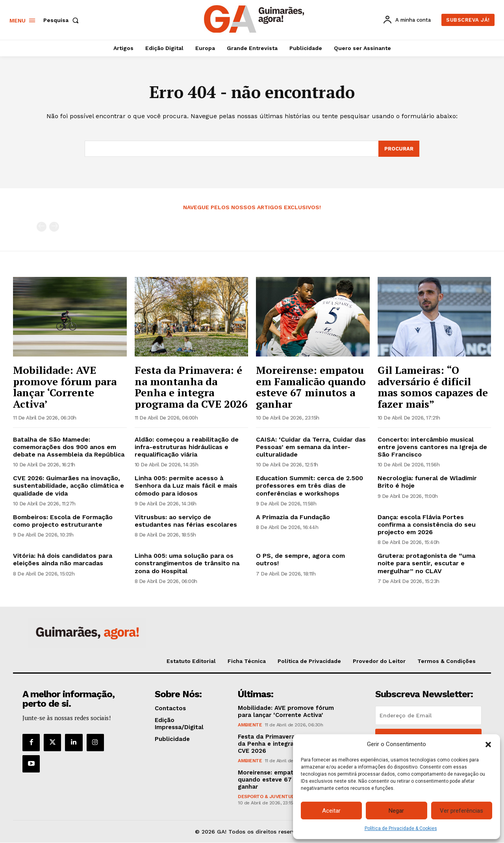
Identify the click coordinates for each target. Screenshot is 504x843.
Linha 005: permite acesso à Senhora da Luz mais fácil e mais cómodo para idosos (186, 486)
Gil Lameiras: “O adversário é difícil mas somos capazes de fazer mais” (433, 387)
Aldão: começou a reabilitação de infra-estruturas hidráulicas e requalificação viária (187, 447)
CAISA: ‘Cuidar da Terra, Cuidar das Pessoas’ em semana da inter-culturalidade (311, 447)
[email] (428, 715)
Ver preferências (461, 811)
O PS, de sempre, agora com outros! (300, 560)
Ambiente (250, 725)
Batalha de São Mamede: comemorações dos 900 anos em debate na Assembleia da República (69, 447)
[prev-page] (42, 227)
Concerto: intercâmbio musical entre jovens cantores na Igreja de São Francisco (432, 447)
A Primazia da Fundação (293, 517)
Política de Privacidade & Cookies (401, 828)
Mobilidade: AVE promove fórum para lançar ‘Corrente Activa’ (65, 387)
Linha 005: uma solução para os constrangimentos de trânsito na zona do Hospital (187, 564)
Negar (396, 811)
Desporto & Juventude (268, 797)
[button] (488, 745)
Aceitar (331, 811)
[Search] (399, 149)
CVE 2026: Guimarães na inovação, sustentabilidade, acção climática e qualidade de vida (69, 486)
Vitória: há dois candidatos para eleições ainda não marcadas (63, 560)
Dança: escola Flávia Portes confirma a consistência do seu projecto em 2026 (427, 525)
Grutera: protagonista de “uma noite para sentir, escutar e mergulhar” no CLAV (426, 564)
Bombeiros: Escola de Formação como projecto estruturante (63, 521)
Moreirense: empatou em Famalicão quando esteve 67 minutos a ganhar (311, 387)
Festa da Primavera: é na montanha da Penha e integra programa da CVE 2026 (191, 387)
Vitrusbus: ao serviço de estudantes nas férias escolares (186, 521)
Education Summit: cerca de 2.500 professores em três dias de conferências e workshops (309, 486)
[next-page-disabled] (54, 227)
